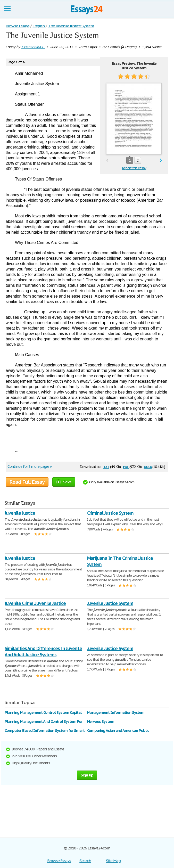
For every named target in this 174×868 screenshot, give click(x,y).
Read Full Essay (27, 482)
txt (106, 466)
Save (64, 482)
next (161, 161)
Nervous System (101, 721)
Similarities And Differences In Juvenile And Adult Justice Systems (43, 652)
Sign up (87, 775)
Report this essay (134, 168)
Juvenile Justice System (110, 603)
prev (107, 161)
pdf (126, 466)
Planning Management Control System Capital (43, 712)
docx (148, 466)
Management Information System (116, 712)
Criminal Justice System (110, 513)
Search (85, 861)
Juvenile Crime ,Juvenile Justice (35, 603)
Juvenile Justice (20, 513)
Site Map (113, 861)
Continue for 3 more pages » (30, 466)
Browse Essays (59, 861)
